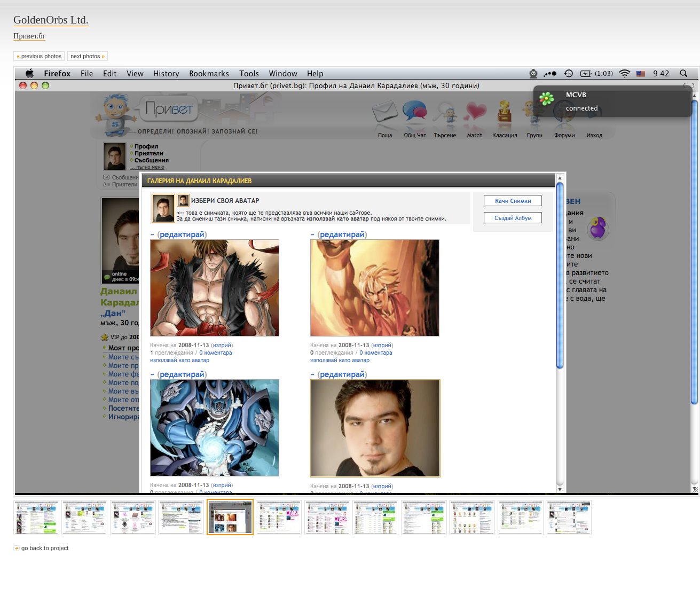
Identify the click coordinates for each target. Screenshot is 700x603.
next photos (88, 56)
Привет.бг (29, 36)
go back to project (45, 548)
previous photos (39, 56)
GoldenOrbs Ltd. (51, 19)
